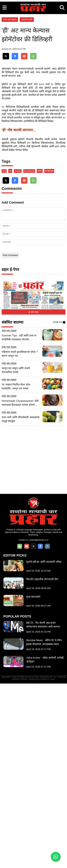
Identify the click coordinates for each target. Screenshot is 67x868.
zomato (18, 356)
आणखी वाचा (59, 507)
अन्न (10, 356)
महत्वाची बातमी (27, 86)
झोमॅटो (40, 356)
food (4, 356)
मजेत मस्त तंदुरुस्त (10, 86)
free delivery (29, 356)
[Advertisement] (33, 33)
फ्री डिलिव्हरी (49, 356)
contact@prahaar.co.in (39, 724)
